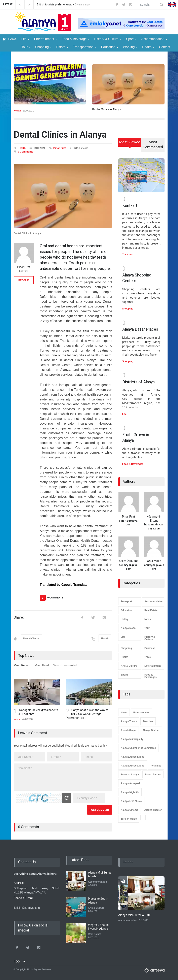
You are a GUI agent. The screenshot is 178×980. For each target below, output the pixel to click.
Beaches (148, 721)
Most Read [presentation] (42, 665)
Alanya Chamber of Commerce (138, 748)
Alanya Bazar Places (140, 329)
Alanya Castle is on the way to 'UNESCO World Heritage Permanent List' (87, 714)
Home (9, 39)
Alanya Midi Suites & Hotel (135, 915)
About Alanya (129, 730)
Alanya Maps (128, 628)
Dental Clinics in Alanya (107, 109)
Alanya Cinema (130, 810)
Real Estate (151, 610)
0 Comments (26, 152)
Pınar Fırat (60, 148)
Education (110, 47)
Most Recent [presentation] (22, 665)
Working (130, 47)
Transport (128, 255)
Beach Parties (153, 775)
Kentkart (130, 205)
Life (25, 39)
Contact (165, 47)
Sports (125, 675)
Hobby (125, 619)
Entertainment (45, 39)
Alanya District (151, 730)
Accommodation (154, 39)
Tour (26, 47)
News (17, 719)
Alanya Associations (133, 757)
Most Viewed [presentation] (130, 142)
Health (148, 47)
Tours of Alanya (130, 775)
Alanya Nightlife (130, 792)
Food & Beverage (75, 39)
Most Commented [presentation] (65, 665)
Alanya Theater (153, 810)
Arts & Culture (129, 666)
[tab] (22, 666)
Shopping (43, 47)
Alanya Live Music (131, 801)
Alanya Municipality (132, 739)
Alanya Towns (129, 721)
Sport (131, 39)
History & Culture (108, 39)
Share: (19, 617)
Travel (148, 657)
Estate (62, 47)
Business (150, 648)
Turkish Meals (129, 819)
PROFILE (24, 280)
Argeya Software (43, 969)
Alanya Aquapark (131, 783)
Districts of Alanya (138, 382)
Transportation (85, 47)
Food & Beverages (133, 464)
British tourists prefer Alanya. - (63, 4)
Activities (156, 766)
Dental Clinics (31, 639)
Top (17, 961)
